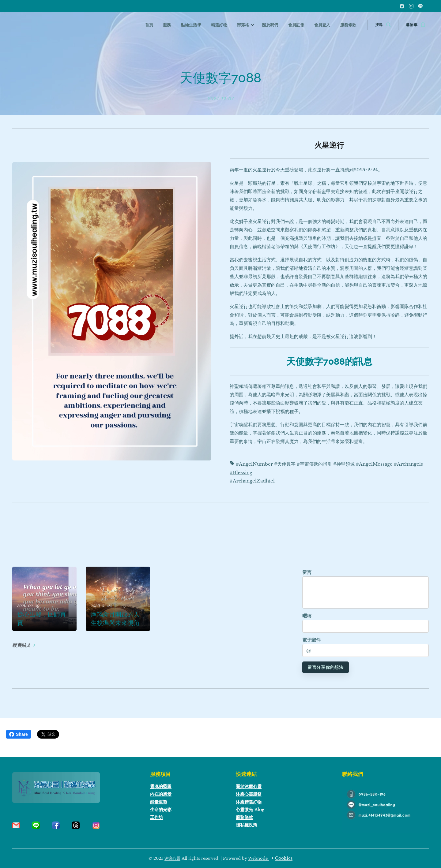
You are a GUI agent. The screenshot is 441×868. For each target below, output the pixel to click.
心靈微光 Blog (250, 810)
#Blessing (241, 473)
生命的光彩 (161, 810)
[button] (383, 25)
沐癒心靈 (172, 858)
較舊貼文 (21, 645)
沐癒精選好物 (249, 802)
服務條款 (244, 817)
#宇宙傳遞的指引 (314, 464)
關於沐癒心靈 (249, 786)
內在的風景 (161, 794)
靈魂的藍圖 (161, 786)
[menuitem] (156, 25)
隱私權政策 (247, 825)
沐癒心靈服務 (249, 794)
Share (19, 734)
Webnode (258, 858)
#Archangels (408, 464)
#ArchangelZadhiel (252, 481)
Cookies (284, 858)
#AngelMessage (374, 464)
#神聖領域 (344, 464)
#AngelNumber (254, 464)
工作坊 (156, 817)
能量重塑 (159, 802)
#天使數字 (285, 464)
